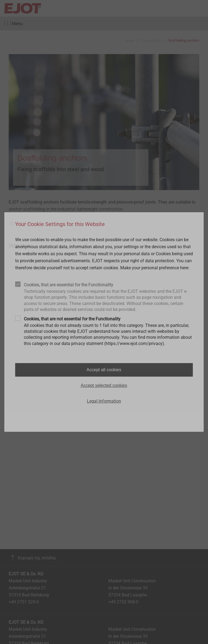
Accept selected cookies (104, 385)
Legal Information (104, 401)
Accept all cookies (104, 370)
